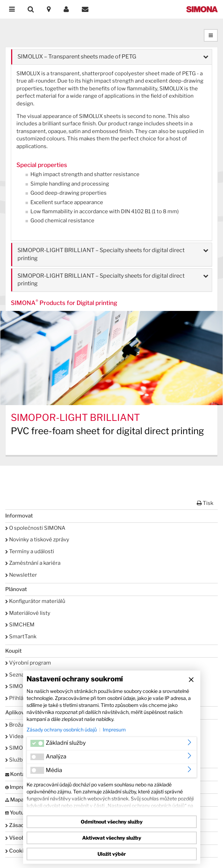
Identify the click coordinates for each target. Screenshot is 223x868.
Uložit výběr (112, 854)
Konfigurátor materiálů (35, 601)
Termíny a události (30, 551)
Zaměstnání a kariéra (33, 563)
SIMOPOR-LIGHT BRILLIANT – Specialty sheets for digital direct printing (101, 254)
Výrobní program (28, 663)
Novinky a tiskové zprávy (37, 540)
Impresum (114, 730)
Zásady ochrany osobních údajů (62, 730)
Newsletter (21, 575)
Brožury (17, 725)
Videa (14, 736)
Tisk (205, 503)
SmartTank (21, 637)
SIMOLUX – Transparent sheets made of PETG (77, 57)
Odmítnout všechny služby (112, 822)
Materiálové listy (28, 613)
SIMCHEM (20, 625)
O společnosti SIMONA (35, 528)
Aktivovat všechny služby (112, 838)
